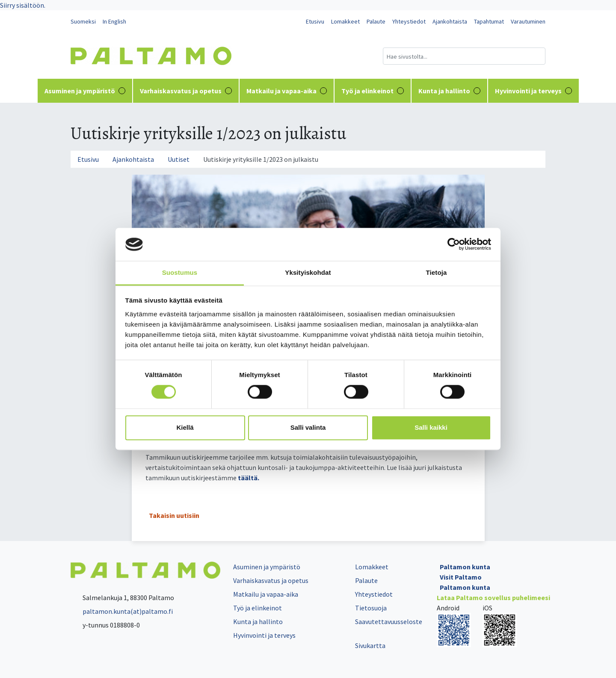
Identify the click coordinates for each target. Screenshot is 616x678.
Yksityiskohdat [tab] (308, 272)
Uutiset (179, 159)
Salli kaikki (431, 427)
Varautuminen (528, 21)
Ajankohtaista (450, 21)
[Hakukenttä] (464, 56)
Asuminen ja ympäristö (85, 91)
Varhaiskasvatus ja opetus (186, 91)
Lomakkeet (345, 21)
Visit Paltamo (461, 577)
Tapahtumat (489, 21)
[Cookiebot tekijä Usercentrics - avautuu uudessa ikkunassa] (454, 244)
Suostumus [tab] (180, 272)
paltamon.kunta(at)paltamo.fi (122, 611)
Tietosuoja (371, 608)
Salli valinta (308, 427)
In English (114, 21)
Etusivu (315, 21)
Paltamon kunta (465, 567)
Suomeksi (83, 21)
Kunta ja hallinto (449, 91)
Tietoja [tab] (437, 272)
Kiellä (185, 427)
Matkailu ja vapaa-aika (287, 91)
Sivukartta (370, 645)
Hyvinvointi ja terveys (533, 91)
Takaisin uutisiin (174, 515)
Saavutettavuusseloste (389, 621)
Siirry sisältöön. (23, 5)
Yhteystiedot (409, 21)
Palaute (376, 21)
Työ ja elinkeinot (373, 91)
